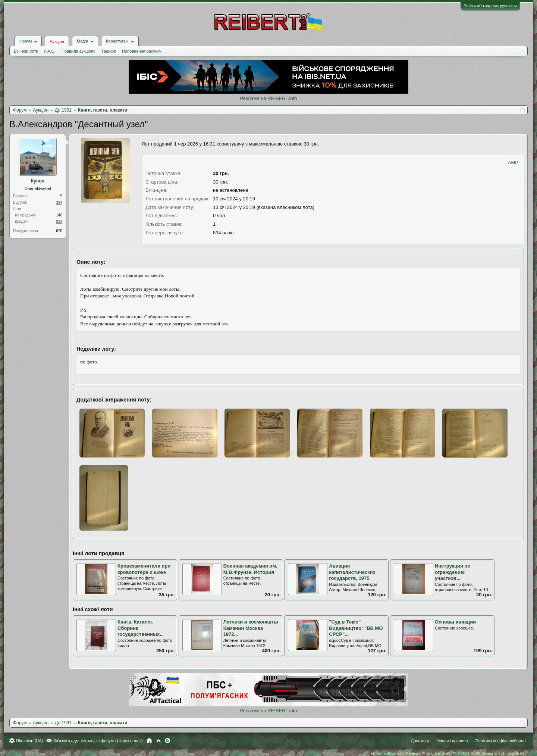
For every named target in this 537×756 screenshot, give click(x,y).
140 (59, 215)
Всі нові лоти (26, 51)
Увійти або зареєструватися (490, 6)
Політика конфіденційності (501, 741)
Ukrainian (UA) (29, 741)
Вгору (158, 741)
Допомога (420, 741)
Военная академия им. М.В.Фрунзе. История (250, 569)
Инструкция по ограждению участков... (453, 572)
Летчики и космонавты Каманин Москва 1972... (251, 628)
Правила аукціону (78, 51)
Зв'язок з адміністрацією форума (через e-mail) (98, 741)
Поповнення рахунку (142, 51)
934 (59, 221)
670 (59, 231)
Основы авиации (455, 622)
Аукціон (57, 41)
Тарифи (109, 51)
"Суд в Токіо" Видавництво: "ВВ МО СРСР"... (356, 628)
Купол (38, 181)
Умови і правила (452, 741)
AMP (513, 163)
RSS (167, 741)
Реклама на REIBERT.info (268, 98)
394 (59, 202)
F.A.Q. (50, 51)
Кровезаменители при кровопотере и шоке (144, 569)
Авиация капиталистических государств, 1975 (352, 572)
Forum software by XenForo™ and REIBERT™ (448, 753)
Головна (149, 741)
